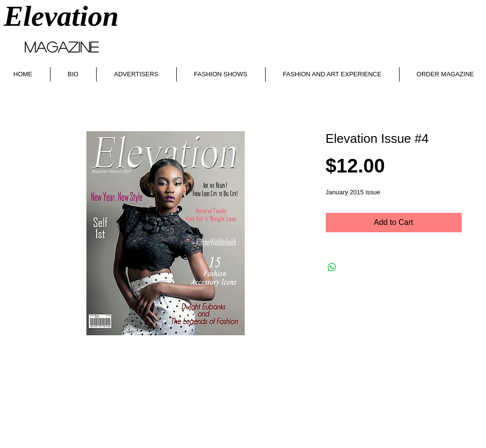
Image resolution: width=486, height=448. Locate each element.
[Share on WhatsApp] (332, 267)
